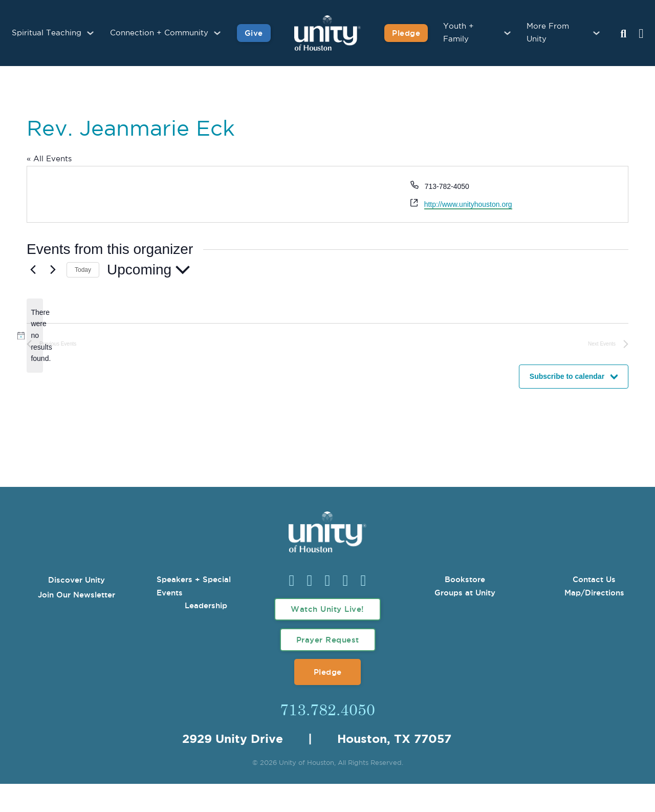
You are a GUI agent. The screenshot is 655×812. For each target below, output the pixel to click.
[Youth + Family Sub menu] (507, 33)
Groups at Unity (465, 593)
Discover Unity (77, 580)
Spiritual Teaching (47, 33)
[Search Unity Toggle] (623, 34)
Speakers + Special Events (194, 586)
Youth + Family (458, 33)
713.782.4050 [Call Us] (327, 709)
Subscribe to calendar (567, 376)
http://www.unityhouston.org (468, 204)
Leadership (206, 605)
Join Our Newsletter (77, 595)
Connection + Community (159, 33)
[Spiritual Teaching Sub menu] (90, 33)
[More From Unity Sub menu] (596, 33)
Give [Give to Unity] (254, 33)
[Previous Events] (33, 270)
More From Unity (548, 33)
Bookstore (465, 579)
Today (83, 270)
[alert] (35, 336)
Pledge (328, 672)
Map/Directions (594, 593)
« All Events (49, 159)
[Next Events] (53, 270)
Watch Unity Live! (327, 609)
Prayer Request (328, 640)
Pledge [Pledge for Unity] (406, 33)
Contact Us (594, 579)
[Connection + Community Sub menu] (217, 33)
